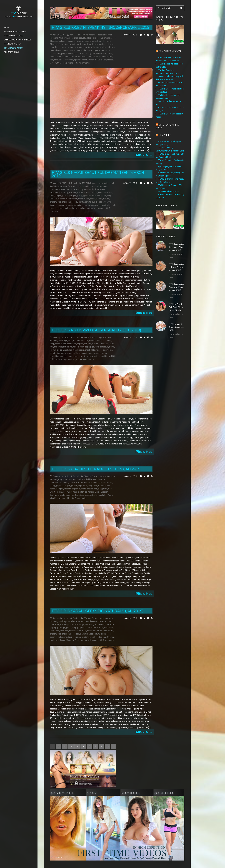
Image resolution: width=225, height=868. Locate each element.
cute (76, 41)
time (56, 60)
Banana (76, 341)
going (80, 196)
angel (71, 38)
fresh (52, 196)
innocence (65, 47)
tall (114, 205)
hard (94, 196)
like (94, 47)
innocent (74, 47)
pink (59, 54)
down (82, 41)
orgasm (96, 50)
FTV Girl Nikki (90, 337)
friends (83, 44)
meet (81, 199)
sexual (97, 353)
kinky (52, 350)
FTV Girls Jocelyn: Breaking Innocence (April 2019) (101, 27)
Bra (84, 479)
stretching (82, 57)
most (71, 50)
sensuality (84, 353)
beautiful (83, 38)
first (73, 44)
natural (77, 50)
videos (110, 60)
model (65, 50)
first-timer (58, 347)
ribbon (103, 634)
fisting (70, 347)
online (89, 50)
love (113, 47)
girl (107, 44)
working (63, 63)
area (76, 38)
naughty (60, 489)
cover (109, 621)
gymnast (87, 196)
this (52, 60)
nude (84, 50)
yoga (75, 359)
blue (101, 38)
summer (71, 495)
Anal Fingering (56, 186)
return (97, 634)
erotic (63, 344)
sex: (105, 54)
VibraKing (54, 498)
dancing (80, 189)
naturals (103, 631)
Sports (71, 637)
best (87, 621)
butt (94, 479)
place (77, 634)
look (108, 47)
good (52, 47)
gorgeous (104, 347)
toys (66, 60)
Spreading (78, 205)
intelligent (83, 47)
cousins (70, 41)
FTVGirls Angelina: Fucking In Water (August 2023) (176, 287)
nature (111, 631)
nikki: (93, 350)
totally (71, 208)
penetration (55, 353)
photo (107, 50)
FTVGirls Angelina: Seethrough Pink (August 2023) (176, 247)
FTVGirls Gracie (91, 476)
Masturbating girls (167, 126)
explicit (80, 344)
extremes (105, 483)
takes (109, 205)
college (62, 41)
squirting (66, 57)
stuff (90, 57)
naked (93, 199)
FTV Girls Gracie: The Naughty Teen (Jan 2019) (97, 469)
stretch (74, 57)
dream (103, 189)
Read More (146, 155)
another (72, 621)
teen (52, 208)
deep (86, 189)
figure (61, 44)
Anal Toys (63, 38)
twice (71, 60)
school (99, 54)
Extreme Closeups (85, 193)
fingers (68, 44)
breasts (94, 621)
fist (65, 347)
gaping (102, 44)
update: (77, 60)
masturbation (56, 50)
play (63, 54)
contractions (65, 189)
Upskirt (85, 60)
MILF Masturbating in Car (168, 191)
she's (59, 205)
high (57, 47)
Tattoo (99, 637)
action (106, 183)
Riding (101, 202)
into (90, 47)
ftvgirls (95, 44)
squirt (58, 57)
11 (114, 746)
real (94, 54)
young (70, 63)
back (80, 186)
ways (52, 63)
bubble (89, 479)
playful (82, 202)
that (111, 57)
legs (104, 196)
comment (54, 189)
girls (111, 44)
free (78, 44)
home (99, 196)
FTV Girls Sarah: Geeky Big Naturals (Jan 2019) (98, 611)
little (106, 628)
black (90, 38)
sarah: (53, 637)
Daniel (72, 35)
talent (71, 356)
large (85, 486)
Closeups (54, 41)
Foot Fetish (103, 193)
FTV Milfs (165, 135)
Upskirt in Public (95, 60)
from (89, 44)
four (107, 625)
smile (65, 205)
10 (107, 746)
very (105, 60)
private (88, 202)
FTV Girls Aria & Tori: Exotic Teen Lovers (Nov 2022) (176, 307)
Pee (102, 50)
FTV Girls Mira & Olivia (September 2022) (176, 327)
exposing (64, 193)
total (61, 60)
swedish (64, 356)
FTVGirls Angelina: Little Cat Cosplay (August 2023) (176, 267)
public (77, 54)
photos (53, 54)
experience (90, 41)
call (114, 38)
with (57, 63)
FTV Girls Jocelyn (88, 35)
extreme (99, 41)
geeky (59, 628)
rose (109, 634)
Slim (60, 492)
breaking (108, 38)
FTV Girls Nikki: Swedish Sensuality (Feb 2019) (96, 330)
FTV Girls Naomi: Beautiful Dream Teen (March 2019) (98, 174)
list (60, 350)
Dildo (92, 189)
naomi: (99, 199)
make (62, 199)
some (52, 57)
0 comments (84, 63)
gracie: (74, 486)
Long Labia (101, 47)
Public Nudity (85, 54)
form (82, 347)
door (52, 625)
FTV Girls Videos (170, 51)
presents (69, 54)
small (110, 54)
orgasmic (76, 489)
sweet (95, 57)
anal (105, 35)
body (97, 186)
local (111, 628)
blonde (96, 38)
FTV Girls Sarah (90, 618)
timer (81, 356)
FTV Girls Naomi (89, 183)
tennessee (103, 57)
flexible (76, 347)
